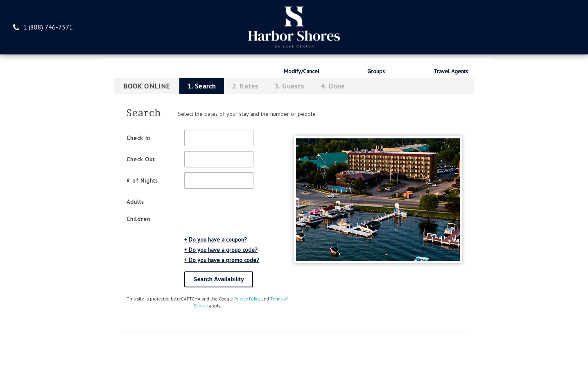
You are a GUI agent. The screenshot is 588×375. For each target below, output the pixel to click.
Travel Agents (451, 71)
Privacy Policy (247, 299)
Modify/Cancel (302, 71)
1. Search (202, 86)
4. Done (333, 86)
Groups (376, 71)
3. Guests (289, 86)
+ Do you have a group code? (221, 250)
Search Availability (218, 279)
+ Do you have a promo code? (222, 260)
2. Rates (245, 86)
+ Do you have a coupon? (216, 239)
